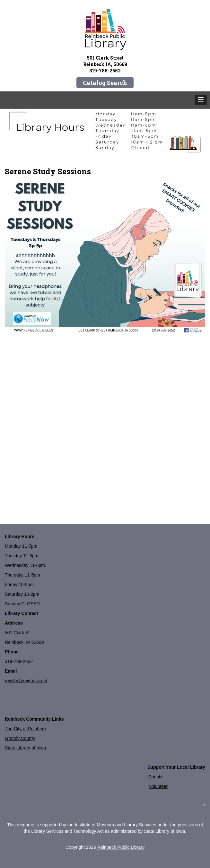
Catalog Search (105, 83)
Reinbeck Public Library (121, 847)
